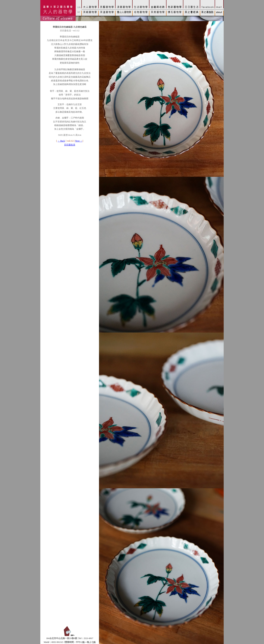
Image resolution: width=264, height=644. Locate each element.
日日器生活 (70, 145)
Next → (79, 141)
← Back (61, 141)
